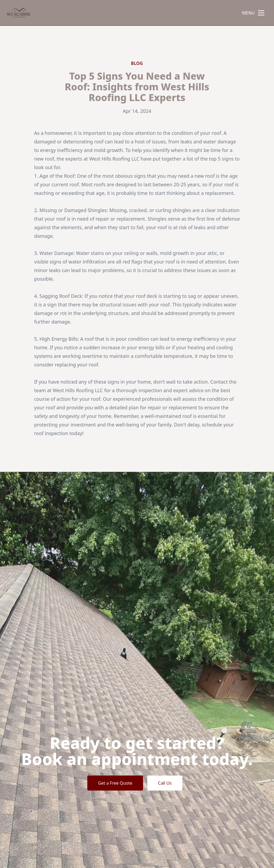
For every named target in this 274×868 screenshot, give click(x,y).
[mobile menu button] (261, 13)
